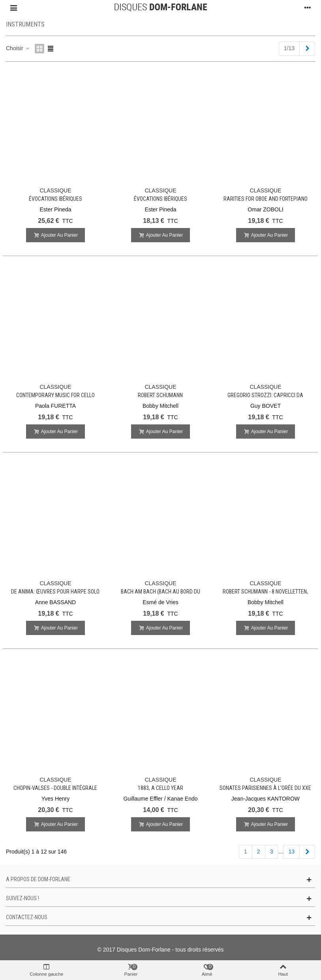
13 (291, 852)
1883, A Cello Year (160, 788)
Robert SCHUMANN (160, 395)
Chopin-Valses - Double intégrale (55, 788)
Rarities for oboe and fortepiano (266, 199)
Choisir (18, 48)
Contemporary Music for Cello (55, 395)
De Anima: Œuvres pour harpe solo (55, 592)
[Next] (307, 49)
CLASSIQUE (55, 190)
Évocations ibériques (55, 199)
